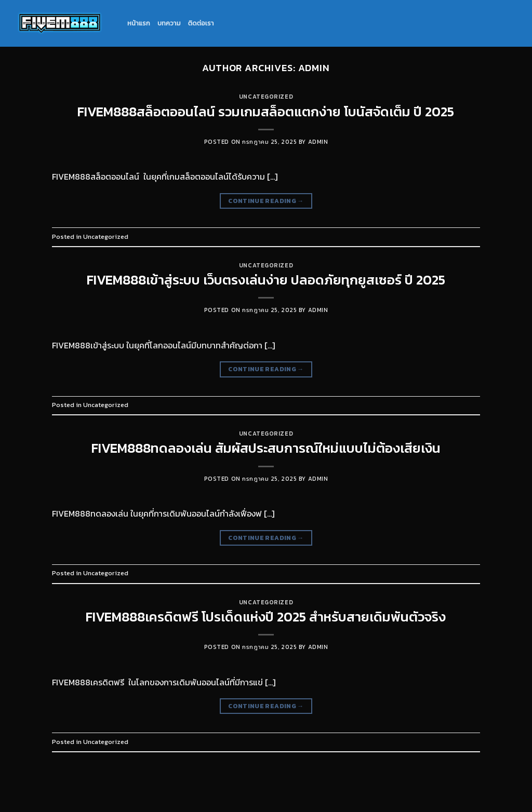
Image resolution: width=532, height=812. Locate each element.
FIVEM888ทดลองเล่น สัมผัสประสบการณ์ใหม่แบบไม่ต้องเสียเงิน (266, 448)
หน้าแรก (139, 23)
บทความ (169, 23)
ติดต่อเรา (201, 23)
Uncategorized (266, 97)
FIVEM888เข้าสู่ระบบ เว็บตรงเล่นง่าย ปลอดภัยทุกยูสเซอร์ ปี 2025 (266, 280)
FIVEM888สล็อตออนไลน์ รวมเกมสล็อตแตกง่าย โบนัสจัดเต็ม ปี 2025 (266, 112)
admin (314, 68)
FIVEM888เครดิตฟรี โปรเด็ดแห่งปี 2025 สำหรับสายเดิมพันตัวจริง (266, 617)
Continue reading (266, 201)
